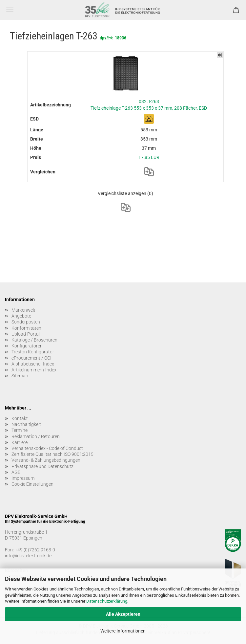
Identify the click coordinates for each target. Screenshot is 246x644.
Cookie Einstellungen (32, 484)
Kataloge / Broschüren (34, 340)
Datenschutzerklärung (107, 601)
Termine (20, 430)
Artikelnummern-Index (34, 370)
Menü (10, 10)
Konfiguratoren (27, 346)
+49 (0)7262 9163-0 (35, 550)
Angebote (21, 316)
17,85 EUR (149, 157)
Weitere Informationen (123, 631)
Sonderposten (26, 322)
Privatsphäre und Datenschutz (42, 466)
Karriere (20, 442)
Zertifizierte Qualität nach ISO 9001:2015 (52, 454)
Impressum (23, 478)
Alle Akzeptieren (123, 614)
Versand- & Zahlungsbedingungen (46, 460)
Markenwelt (23, 310)
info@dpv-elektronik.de (28, 556)
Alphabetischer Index (33, 364)
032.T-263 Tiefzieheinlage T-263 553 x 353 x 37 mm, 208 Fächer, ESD (149, 105)
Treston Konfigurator (33, 352)
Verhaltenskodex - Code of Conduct (47, 448)
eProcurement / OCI (31, 358)
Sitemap (20, 376)
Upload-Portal (26, 334)
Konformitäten (26, 328)
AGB (16, 472)
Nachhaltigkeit (26, 424)
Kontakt (20, 418)
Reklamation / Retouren (36, 436)
